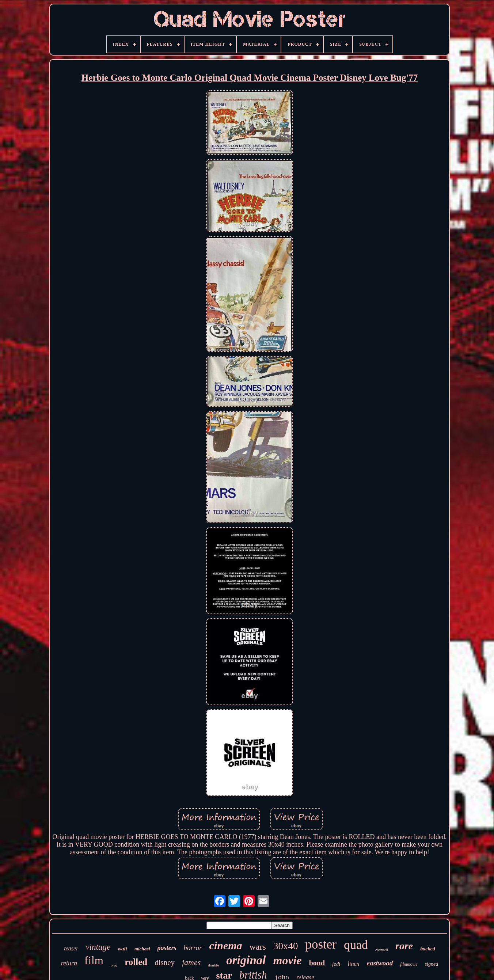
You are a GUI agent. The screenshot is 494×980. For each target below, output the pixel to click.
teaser (71, 948)
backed (427, 949)
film (94, 960)
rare (404, 946)
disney (165, 962)
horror (193, 948)
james (191, 962)
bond (317, 963)
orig (114, 965)
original (246, 960)
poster (321, 944)
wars (258, 947)
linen (354, 964)
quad (356, 945)
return (69, 963)
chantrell (382, 950)
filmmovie (409, 964)
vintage (98, 947)
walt (122, 949)
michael (142, 949)
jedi (336, 964)
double (213, 965)
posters (167, 948)
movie (287, 960)
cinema (226, 945)
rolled (136, 962)
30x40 (286, 946)
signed (432, 964)
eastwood (380, 963)
